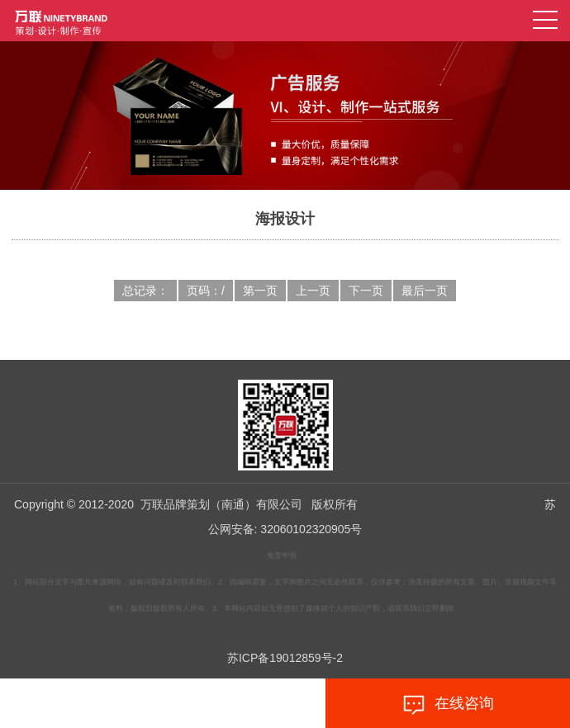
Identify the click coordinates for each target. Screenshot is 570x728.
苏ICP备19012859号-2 (285, 658)
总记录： (145, 291)
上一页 (313, 291)
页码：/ (206, 291)
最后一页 (425, 291)
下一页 (366, 291)
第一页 (260, 291)
